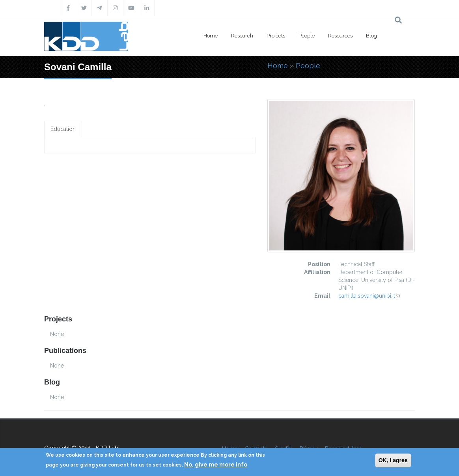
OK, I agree (393, 460)
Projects (276, 36)
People (307, 36)
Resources (340, 36)
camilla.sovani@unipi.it (369, 296)
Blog (371, 36)
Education (63, 129)
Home (211, 36)
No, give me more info (216, 465)
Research (242, 36)
